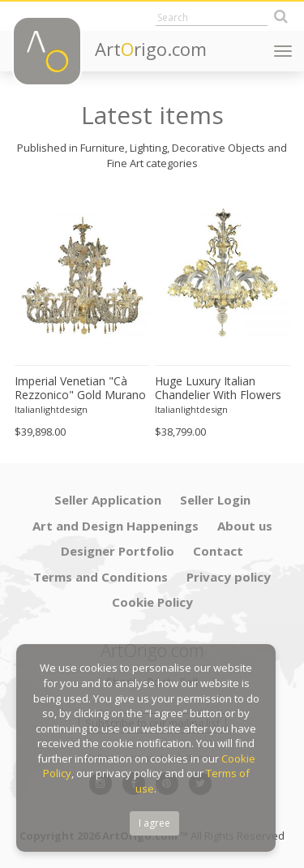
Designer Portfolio (118, 551)
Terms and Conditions (101, 577)
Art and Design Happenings (116, 526)
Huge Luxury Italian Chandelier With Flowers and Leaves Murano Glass (218, 389)
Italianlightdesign (51, 409)
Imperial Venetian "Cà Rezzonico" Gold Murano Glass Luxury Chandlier (80, 389)
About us (245, 526)
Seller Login (215, 500)
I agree (154, 823)
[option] (82, 317)
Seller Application (108, 500)
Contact (218, 551)
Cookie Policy (152, 602)
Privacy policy (229, 577)
